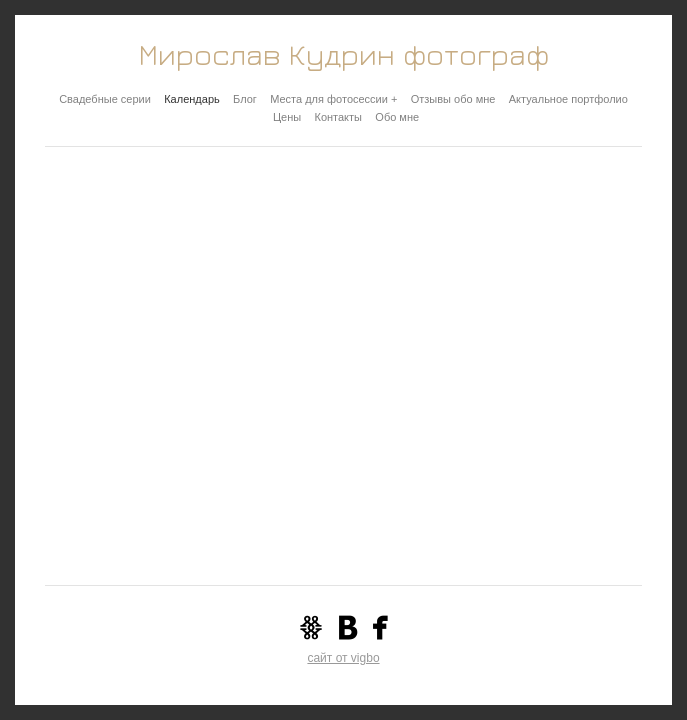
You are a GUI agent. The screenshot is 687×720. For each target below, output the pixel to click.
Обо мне (397, 117)
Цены (287, 117)
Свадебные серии (105, 99)
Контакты (338, 117)
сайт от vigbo (343, 658)
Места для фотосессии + (333, 99)
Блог (245, 99)
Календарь (192, 99)
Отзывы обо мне (453, 99)
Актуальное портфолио (568, 99)
